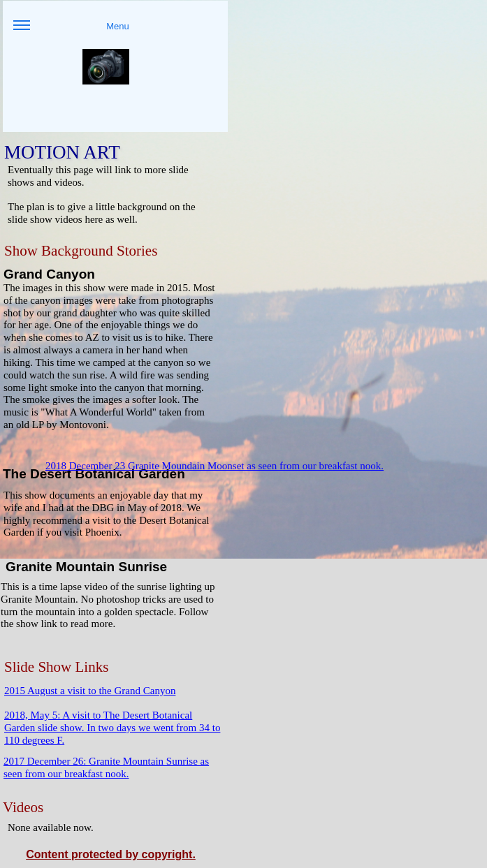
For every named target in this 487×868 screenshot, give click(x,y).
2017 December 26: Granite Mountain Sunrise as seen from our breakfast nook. (106, 767)
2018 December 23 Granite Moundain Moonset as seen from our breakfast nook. (215, 466)
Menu (71, 31)
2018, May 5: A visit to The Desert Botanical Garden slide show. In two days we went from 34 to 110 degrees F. (112, 728)
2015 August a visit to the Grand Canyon (90, 691)
